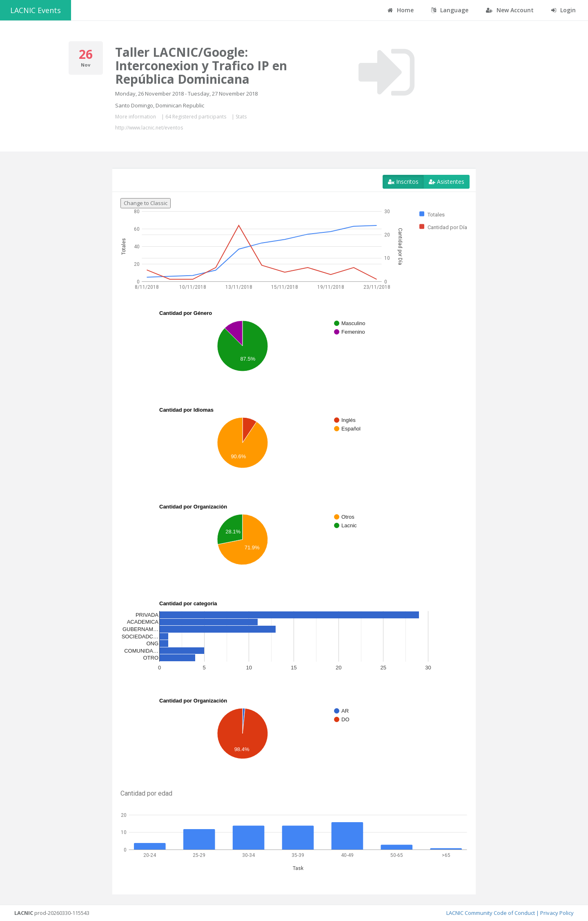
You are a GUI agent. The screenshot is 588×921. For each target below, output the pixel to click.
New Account (510, 10)
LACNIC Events (36, 10)
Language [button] (450, 10)
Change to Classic (146, 203)
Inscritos (403, 182)
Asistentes (447, 182)
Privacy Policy (557, 913)
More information (136, 117)
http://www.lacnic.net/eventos (149, 128)
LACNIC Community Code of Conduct (491, 913)
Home (401, 10)
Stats (241, 117)
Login (563, 10)
